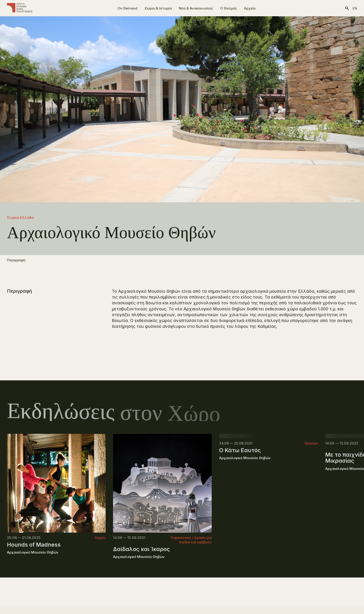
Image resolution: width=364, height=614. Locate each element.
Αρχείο (250, 8)
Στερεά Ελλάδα (20, 217)
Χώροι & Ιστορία (158, 8)
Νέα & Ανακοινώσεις (196, 8)
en (355, 8)
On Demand (127, 8)
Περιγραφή (16, 262)
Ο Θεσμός (229, 8)
